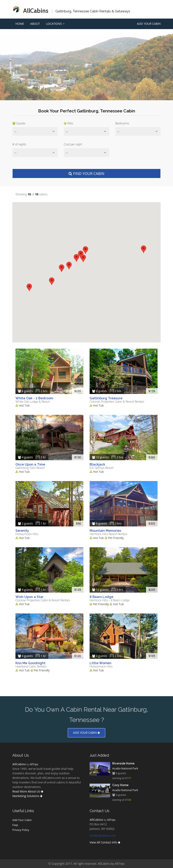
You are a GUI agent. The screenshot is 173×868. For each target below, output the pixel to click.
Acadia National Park (125, 768)
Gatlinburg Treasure (106, 398)
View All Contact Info (105, 842)
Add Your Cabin (149, 24)
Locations (55, 24)
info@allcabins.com (103, 836)
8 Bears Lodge (101, 597)
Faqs (15, 825)
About (35, 24)
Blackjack (97, 464)
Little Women (101, 663)
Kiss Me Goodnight (30, 663)
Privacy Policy (21, 830)
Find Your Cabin (86, 173)
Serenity (22, 531)
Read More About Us (28, 791)
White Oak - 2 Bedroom (34, 398)
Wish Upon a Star (29, 597)
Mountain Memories (105, 531)
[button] (29, 287)
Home (20, 24)
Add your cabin (87, 733)
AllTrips (34, 764)
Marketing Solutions (27, 796)
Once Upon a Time (30, 464)
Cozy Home (120, 785)
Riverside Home (123, 763)
